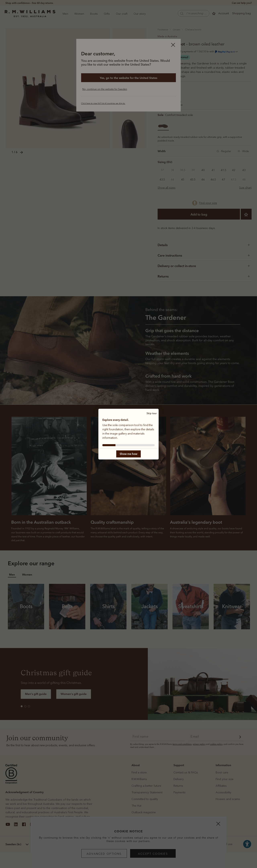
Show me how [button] (128, 454)
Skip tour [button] (152, 413)
